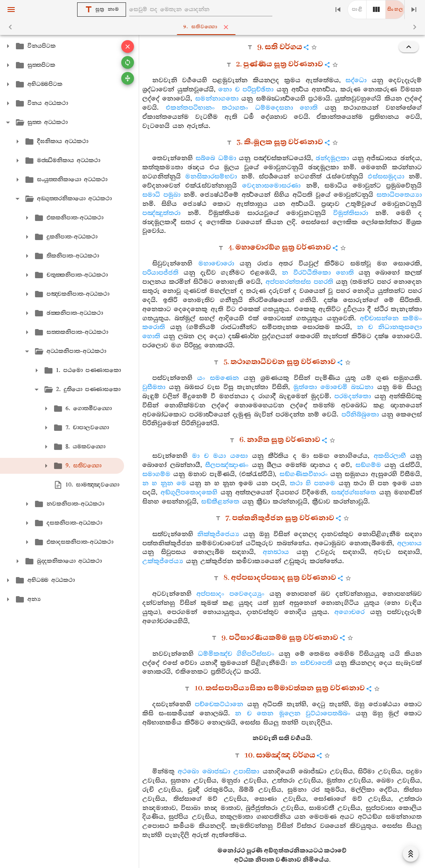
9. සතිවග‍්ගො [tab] (214, 27)
